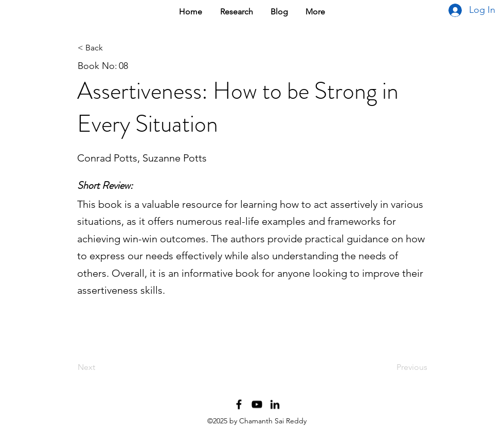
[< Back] (112, 48)
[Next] (112, 367)
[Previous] (402, 367)
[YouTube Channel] (257, 405)
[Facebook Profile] (239, 405)
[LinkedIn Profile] (275, 405)
